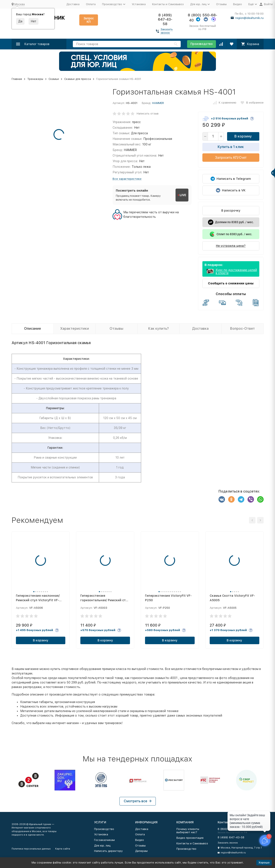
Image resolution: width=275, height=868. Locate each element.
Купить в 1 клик (231, 147)
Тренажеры (35, 79)
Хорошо (264, 863)
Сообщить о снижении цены (231, 283)
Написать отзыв (148, 114)
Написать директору (108, 851)
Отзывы (221, 4)
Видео (238, 4)
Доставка (73, 4)
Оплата (91, 4)
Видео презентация (190, 838)
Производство (202, 44)
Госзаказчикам (104, 840)
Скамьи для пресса (78, 79)
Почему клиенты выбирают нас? (188, 831)
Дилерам (141, 851)
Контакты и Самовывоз (168, 4)
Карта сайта (63, 849)
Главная (17, 79)
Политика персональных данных (31, 849)
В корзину (243, 136)
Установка (139, 4)
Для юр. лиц (102, 846)
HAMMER (158, 103)
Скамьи (54, 79)
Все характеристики (127, 179)
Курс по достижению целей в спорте (236, 272)
